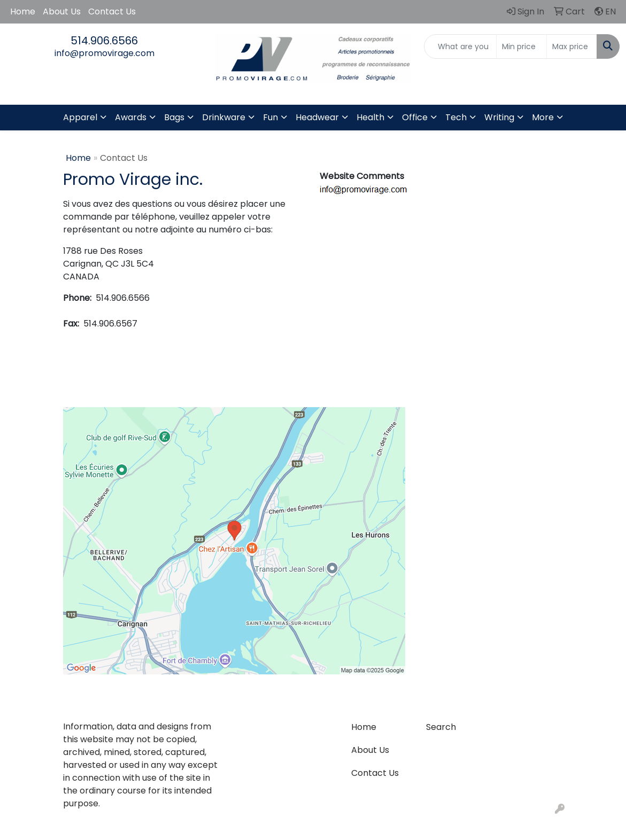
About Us (62, 11)
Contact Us (112, 11)
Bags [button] (174, 117)
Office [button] (415, 117)
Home (23, 11)
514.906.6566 (104, 41)
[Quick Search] (460, 46)
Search (441, 727)
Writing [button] (499, 117)
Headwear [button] (317, 117)
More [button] (543, 117)
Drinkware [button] (224, 117)
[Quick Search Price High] (572, 46)
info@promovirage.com (105, 53)
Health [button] (370, 117)
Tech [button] (456, 117)
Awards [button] (131, 117)
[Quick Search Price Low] (521, 46)
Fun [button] (271, 117)
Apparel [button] (80, 117)
